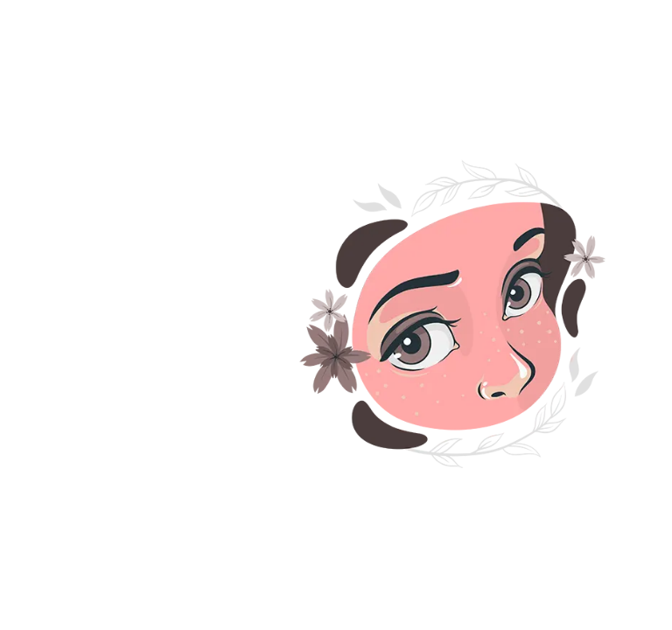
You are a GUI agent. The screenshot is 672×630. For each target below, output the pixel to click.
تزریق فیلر (602, 517)
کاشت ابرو (507, 437)
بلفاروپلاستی (594, 557)
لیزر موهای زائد (588, 477)
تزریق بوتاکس (457, 477)
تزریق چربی (493, 517)
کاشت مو (611, 437)
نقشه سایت (476, 557)
